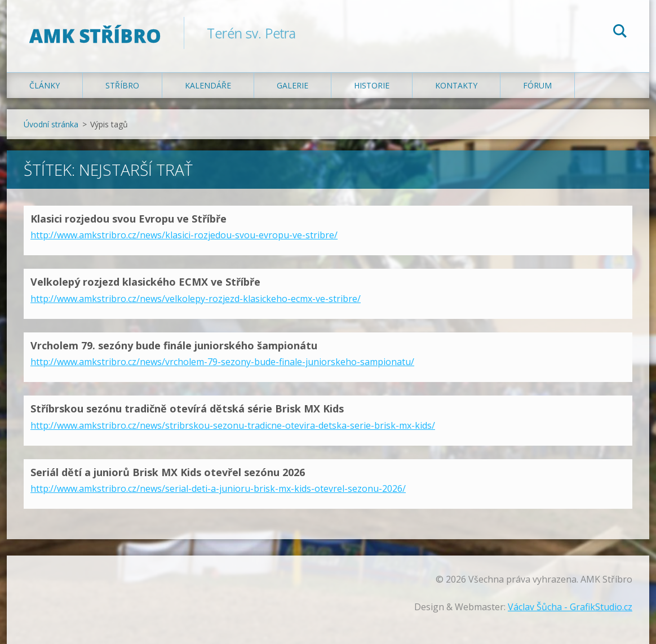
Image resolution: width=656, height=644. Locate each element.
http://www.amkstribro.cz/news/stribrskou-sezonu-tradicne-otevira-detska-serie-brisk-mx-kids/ (233, 425)
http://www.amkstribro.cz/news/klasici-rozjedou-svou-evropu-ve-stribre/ (184, 235)
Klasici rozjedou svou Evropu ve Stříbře (128, 219)
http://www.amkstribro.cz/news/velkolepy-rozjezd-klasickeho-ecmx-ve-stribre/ (196, 299)
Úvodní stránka (51, 124)
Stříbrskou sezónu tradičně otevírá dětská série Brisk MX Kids (187, 408)
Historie (372, 85)
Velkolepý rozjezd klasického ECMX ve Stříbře (145, 282)
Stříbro (122, 85)
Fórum (537, 85)
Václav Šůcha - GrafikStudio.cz (570, 607)
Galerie (292, 85)
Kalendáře (208, 85)
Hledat (620, 33)
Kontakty (456, 85)
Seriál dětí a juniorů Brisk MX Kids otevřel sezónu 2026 (168, 472)
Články (45, 85)
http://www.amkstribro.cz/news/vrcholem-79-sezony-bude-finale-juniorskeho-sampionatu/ (222, 362)
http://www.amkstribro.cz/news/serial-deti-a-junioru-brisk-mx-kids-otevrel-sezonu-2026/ (218, 488)
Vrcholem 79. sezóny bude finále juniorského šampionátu (174, 345)
